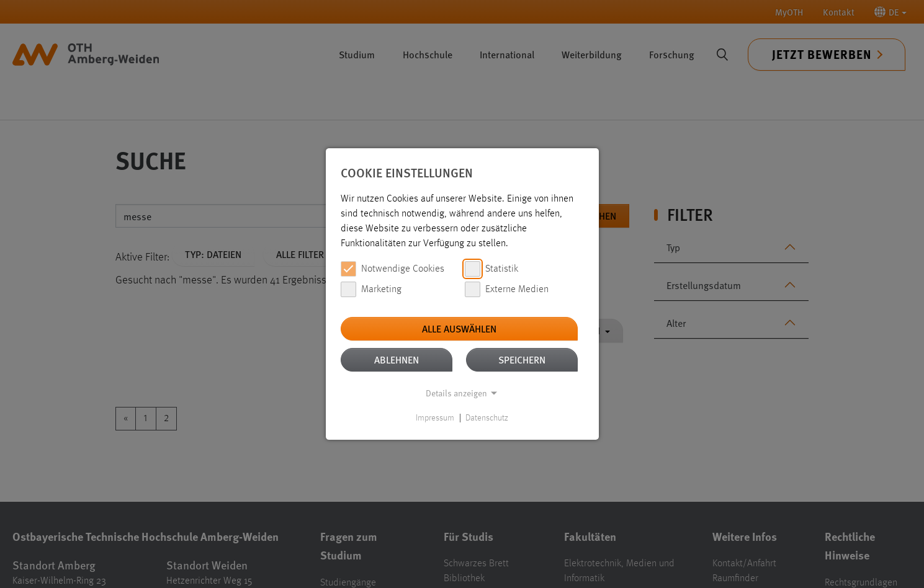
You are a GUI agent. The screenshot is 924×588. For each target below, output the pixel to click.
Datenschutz (487, 418)
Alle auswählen (459, 328)
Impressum (435, 418)
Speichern (522, 359)
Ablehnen (397, 359)
